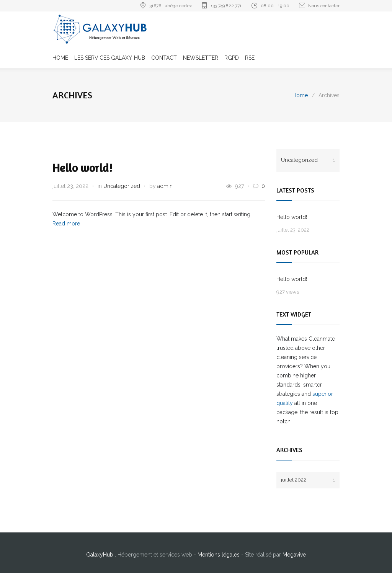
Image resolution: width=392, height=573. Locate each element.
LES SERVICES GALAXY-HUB (110, 58)
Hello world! (82, 168)
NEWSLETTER (201, 58)
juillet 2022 (308, 480)
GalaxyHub (100, 555)
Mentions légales (219, 555)
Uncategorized (122, 186)
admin (165, 186)
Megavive (294, 555)
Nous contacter (324, 6)
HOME (60, 58)
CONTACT (164, 58)
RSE (250, 58)
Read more (66, 224)
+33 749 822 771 (226, 6)
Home (300, 95)
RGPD (232, 58)
